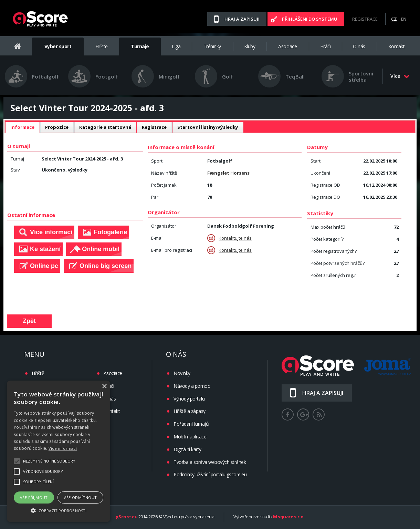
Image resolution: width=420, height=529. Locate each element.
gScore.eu (127, 517)
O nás (359, 46)
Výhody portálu (189, 399)
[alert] (59, 451)
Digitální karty (187, 449)
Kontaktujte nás (229, 238)
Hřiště (102, 46)
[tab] (22, 127)
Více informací (63, 448)
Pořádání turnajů (191, 424)
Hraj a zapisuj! (242, 19)
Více (400, 76)
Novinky (182, 373)
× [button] (104, 387)
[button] (59, 510)
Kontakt (397, 46)
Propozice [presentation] (57, 127)
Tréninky (212, 46)
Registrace (365, 19)
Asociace (287, 46)
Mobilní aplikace (190, 437)
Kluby (250, 46)
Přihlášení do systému (310, 19)
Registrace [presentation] (154, 127)
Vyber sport (58, 46)
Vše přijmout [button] (34, 497)
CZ (394, 19)
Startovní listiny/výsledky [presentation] (208, 127)
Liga (176, 46)
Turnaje (140, 46)
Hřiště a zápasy (190, 411)
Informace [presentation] (22, 127)
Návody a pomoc (192, 386)
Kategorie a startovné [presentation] (105, 127)
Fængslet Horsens (228, 173)
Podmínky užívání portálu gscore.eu (210, 474)
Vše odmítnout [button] (80, 497)
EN (404, 19)
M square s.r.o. (289, 517)
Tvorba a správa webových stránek (210, 462)
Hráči (325, 46)
